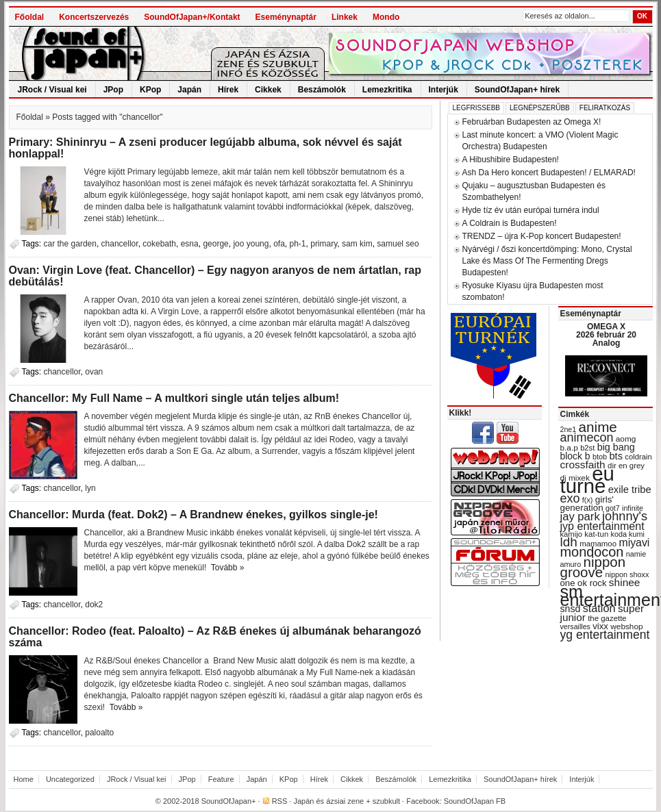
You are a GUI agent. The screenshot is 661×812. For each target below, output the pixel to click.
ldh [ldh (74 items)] (569, 542)
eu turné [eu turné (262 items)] (587, 480)
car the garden (70, 244)
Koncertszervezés (94, 17)
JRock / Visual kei (52, 90)
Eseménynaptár (286, 17)
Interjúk (444, 90)
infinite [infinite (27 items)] (633, 508)
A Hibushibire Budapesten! (511, 160)
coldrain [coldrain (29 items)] (638, 457)
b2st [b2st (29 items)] (587, 448)
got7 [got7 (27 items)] (613, 508)
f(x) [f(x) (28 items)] (588, 500)
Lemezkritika (387, 90)
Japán (189, 90)
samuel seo (398, 244)
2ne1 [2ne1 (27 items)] (569, 429)
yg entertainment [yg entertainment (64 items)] (605, 635)
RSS (280, 801)
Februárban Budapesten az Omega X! (532, 122)
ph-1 (298, 244)
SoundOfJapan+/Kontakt (192, 17)
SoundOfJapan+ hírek (517, 90)
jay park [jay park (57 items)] (580, 517)
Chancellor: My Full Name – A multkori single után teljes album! (174, 398)
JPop (113, 90)
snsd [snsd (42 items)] (571, 609)
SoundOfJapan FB (475, 801)
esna (190, 244)
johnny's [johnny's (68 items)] (625, 516)
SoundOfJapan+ (229, 801)
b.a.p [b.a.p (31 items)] (569, 448)
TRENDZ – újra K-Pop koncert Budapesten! (542, 236)
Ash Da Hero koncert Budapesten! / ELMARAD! (549, 173)
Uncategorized (70, 779)
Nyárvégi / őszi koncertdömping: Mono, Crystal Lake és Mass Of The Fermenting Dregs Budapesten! (547, 261)
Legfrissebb (476, 108)
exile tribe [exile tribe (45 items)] (630, 490)
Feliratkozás (605, 108)
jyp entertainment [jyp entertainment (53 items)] (602, 526)
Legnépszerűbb (540, 108)
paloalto (99, 733)
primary (324, 244)
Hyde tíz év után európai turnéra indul (531, 210)
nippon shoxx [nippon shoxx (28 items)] (627, 574)
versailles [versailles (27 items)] (575, 626)
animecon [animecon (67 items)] (587, 437)
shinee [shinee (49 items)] (625, 582)
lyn (90, 488)
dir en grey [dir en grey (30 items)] (626, 466)
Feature (221, 779)
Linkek (345, 17)
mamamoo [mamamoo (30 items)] (598, 544)
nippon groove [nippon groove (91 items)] (593, 567)
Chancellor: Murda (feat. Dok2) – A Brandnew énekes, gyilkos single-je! (194, 515)
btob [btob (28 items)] (600, 457)
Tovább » (228, 568)
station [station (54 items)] (599, 608)
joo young (251, 244)
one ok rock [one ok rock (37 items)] (584, 583)
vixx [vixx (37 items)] (600, 626)
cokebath (159, 244)
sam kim (357, 244)
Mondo (386, 17)
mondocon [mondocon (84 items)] (592, 552)
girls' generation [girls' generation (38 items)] (587, 504)
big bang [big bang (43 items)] (616, 447)
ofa (279, 244)
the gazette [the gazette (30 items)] (607, 618)
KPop (150, 90)
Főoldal (30, 17)
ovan (94, 372)
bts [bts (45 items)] (616, 456)
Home (24, 779)
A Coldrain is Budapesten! (510, 223)
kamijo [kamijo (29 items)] (571, 534)
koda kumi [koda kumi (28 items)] (628, 534)
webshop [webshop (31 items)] (626, 626)
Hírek (228, 90)
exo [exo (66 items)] (570, 498)
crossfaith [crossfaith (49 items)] (583, 465)
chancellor (120, 244)
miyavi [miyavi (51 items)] (634, 543)
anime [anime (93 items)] (598, 427)
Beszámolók (322, 90)
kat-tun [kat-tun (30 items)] (596, 534)
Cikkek (268, 90)
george (215, 244)
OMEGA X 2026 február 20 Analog (606, 335)
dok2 (94, 605)
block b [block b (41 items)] (575, 456)
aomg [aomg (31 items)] (626, 439)
